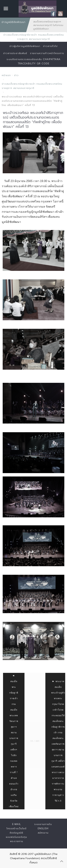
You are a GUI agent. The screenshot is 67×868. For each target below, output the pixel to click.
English (43, 828)
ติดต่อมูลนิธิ (16, 833)
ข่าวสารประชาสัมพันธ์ (15, 53)
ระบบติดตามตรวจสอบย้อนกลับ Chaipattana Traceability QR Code (34, 61)
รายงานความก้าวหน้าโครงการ (47, 53)
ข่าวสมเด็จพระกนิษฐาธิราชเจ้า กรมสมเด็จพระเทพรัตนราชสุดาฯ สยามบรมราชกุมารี (34, 37)
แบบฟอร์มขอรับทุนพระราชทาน (16, 839)
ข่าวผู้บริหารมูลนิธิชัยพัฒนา (25, 46)
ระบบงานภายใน (43, 824)
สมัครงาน (43, 833)
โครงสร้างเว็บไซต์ (16, 828)
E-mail (17, 824)
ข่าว (16, 75)
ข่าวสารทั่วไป (50, 46)
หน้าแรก (6, 75)
